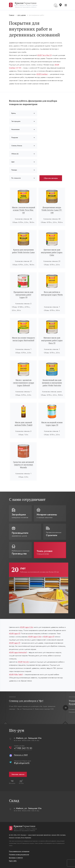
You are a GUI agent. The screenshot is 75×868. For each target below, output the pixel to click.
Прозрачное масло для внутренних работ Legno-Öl (24, 295)
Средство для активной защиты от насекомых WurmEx (24, 465)
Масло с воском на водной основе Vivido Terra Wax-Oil (24, 210)
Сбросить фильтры (51, 178)
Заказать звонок (18, 774)
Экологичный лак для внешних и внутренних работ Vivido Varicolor (52, 383)
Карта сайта (13, 861)
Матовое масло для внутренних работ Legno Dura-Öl (52, 340)
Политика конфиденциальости (19, 855)
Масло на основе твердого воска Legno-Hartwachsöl (24, 339)
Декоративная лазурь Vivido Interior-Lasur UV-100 (52, 210)
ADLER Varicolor (24, 662)
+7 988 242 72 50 (23, 748)
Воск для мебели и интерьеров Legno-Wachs (52, 293)
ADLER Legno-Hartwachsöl (18, 652)
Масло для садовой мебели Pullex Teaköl (24, 424)
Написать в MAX (21, 755)
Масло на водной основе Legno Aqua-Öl (52, 424)
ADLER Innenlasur (51, 74)
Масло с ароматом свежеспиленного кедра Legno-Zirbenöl (24, 383)
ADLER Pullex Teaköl (16, 674)
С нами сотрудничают (28, 499)
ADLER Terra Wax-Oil (45, 55)
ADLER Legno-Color (27, 627)
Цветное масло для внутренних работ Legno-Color (52, 252)
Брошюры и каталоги (16, 858)
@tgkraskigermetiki (22, 763)
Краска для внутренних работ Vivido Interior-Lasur (24, 251)
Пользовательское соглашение (20, 851)
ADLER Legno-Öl (20, 634)
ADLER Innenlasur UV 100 (18, 68)
